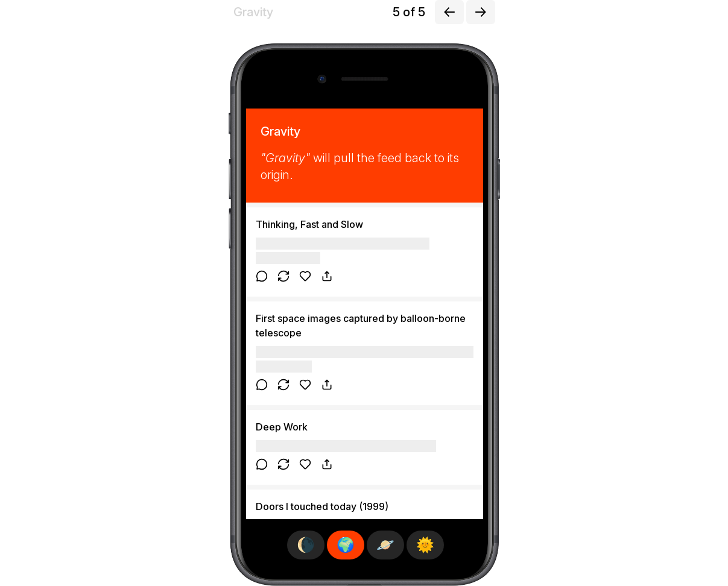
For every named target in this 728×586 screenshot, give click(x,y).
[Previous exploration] (449, 12)
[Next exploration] (481, 12)
